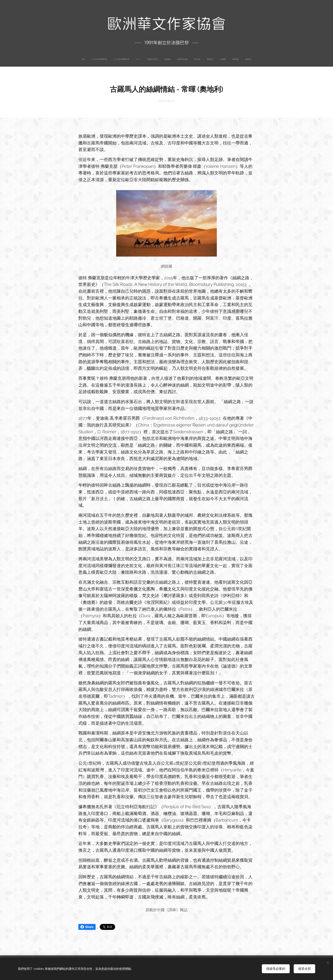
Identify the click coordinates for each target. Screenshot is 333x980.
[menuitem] (131, 59)
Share (87, 927)
